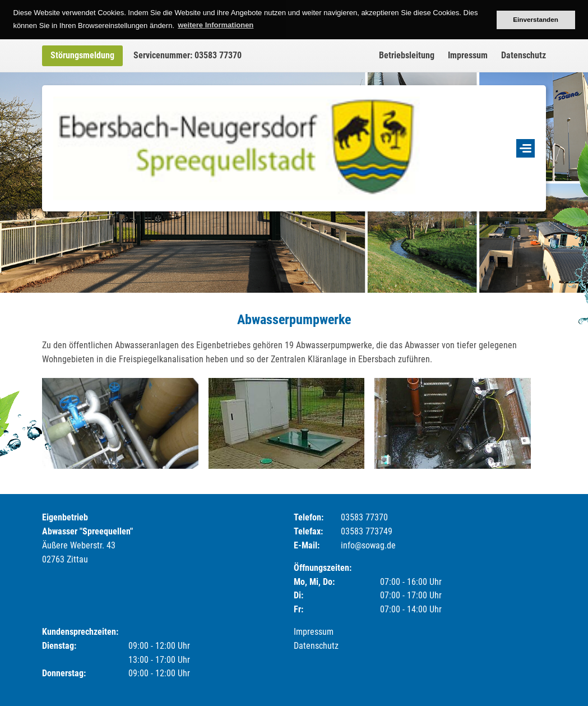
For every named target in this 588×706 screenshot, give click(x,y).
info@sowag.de (368, 545)
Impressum (468, 55)
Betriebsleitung (407, 55)
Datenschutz (524, 55)
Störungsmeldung (82, 55)
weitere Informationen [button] (216, 25)
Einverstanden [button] (536, 19)
